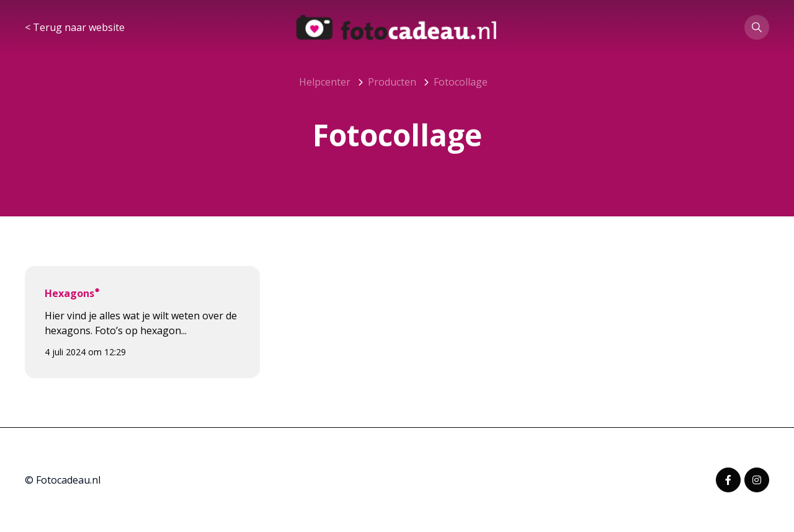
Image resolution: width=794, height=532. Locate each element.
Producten (392, 82)
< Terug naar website (75, 27)
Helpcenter (325, 82)
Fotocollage (461, 82)
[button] (757, 27)
